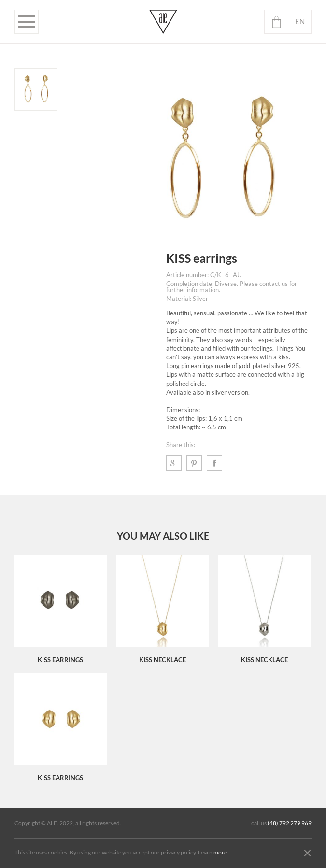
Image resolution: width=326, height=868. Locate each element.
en (300, 21)
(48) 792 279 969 (290, 823)
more (220, 853)
